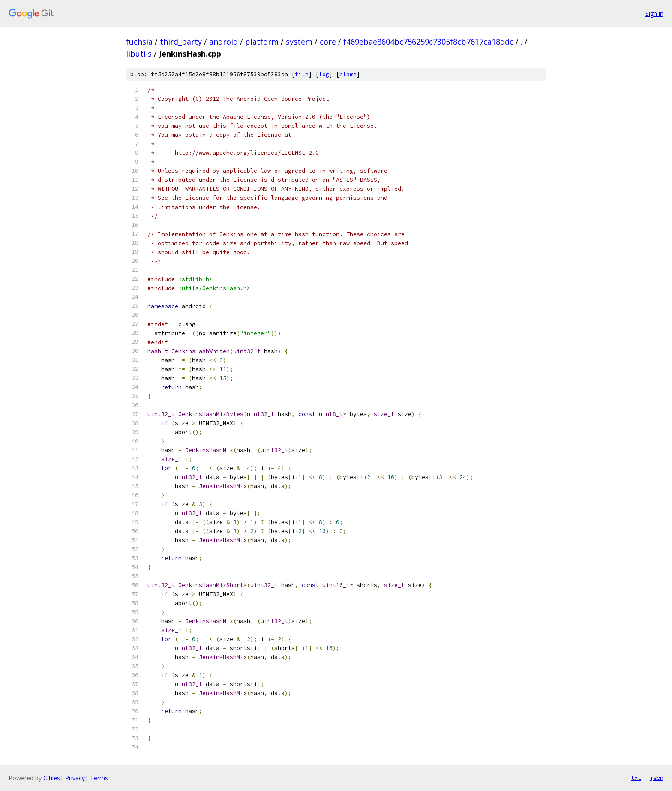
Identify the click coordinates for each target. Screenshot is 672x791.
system (299, 42)
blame (348, 74)
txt (636, 778)
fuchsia (139, 42)
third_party (181, 42)
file (302, 74)
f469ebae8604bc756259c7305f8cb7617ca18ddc (428, 42)
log (324, 74)
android (223, 42)
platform (262, 42)
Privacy (75, 778)
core (328, 42)
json (657, 778)
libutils (139, 54)
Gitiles (52, 778)
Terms (99, 778)
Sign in (654, 13)
